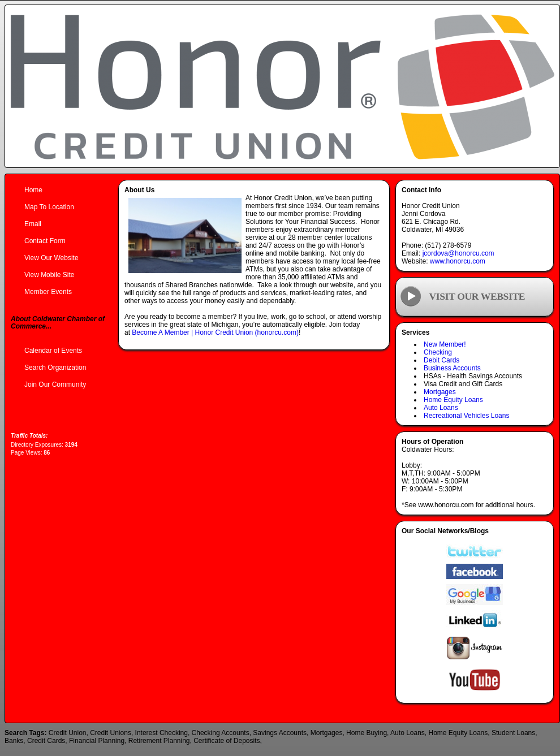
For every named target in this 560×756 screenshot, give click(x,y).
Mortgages (440, 392)
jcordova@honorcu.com (458, 253)
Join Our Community (55, 385)
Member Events (48, 292)
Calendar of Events (53, 351)
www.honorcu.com (458, 261)
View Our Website (51, 258)
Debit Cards (441, 360)
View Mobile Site (49, 275)
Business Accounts (452, 368)
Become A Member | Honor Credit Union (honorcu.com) (215, 332)
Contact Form (45, 241)
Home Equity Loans (453, 400)
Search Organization (55, 368)
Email (33, 224)
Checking (438, 352)
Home (33, 190)
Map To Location (49, 207)
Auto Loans (441, 408)
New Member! (445, 344)
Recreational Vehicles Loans (466, 416)
